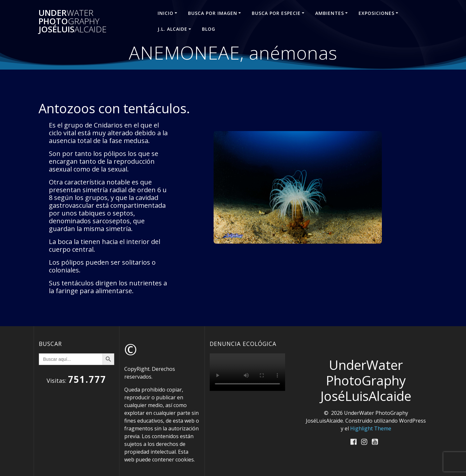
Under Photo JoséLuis (72, 21)
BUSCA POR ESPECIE (276, 13)
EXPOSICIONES (377, 13)
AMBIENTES (330, 13)
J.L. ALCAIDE (172, 29)
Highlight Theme (371, 428)
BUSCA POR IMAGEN (213, 13)
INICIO (166, 13)
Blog (209, 29)
